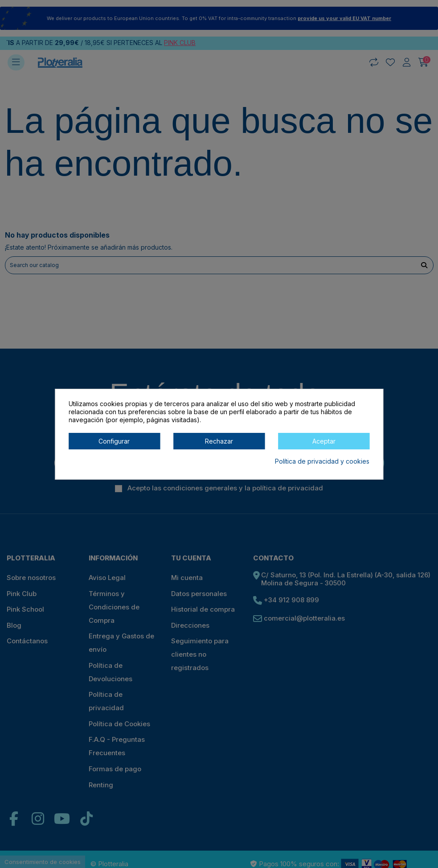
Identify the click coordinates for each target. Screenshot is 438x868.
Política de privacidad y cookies (322, 461)
